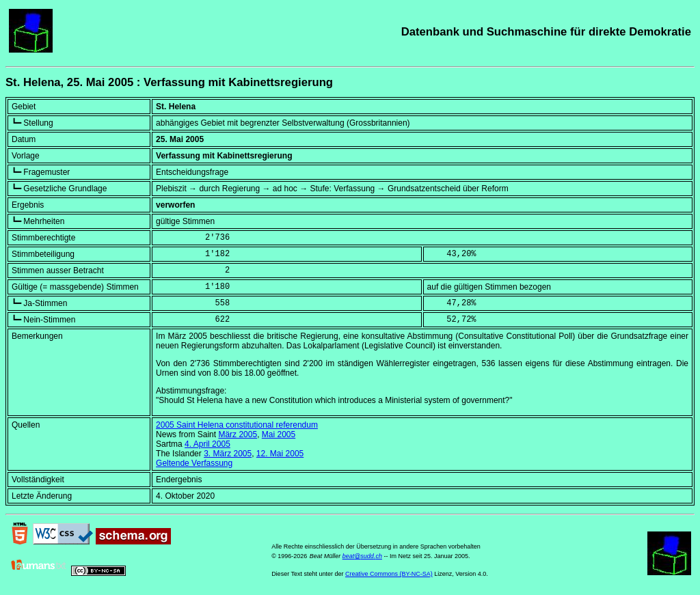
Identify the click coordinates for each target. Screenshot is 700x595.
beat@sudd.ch (362, 556)
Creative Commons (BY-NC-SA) (389, 574)
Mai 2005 (279, 434)
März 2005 (238, 434)
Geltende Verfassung (194, 463)
